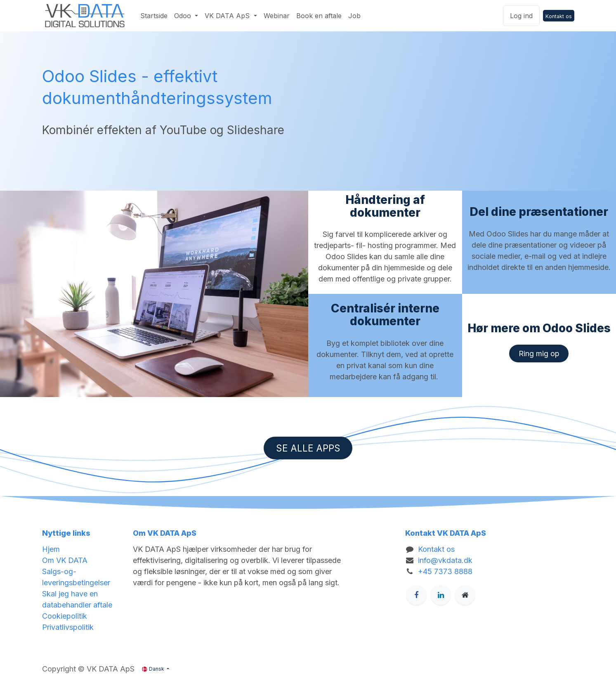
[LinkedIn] (441, 595)
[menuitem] (154, 16)
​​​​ (539, 354)
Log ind (521, 16)
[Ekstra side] (465, 595)
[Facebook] (416, 595)
